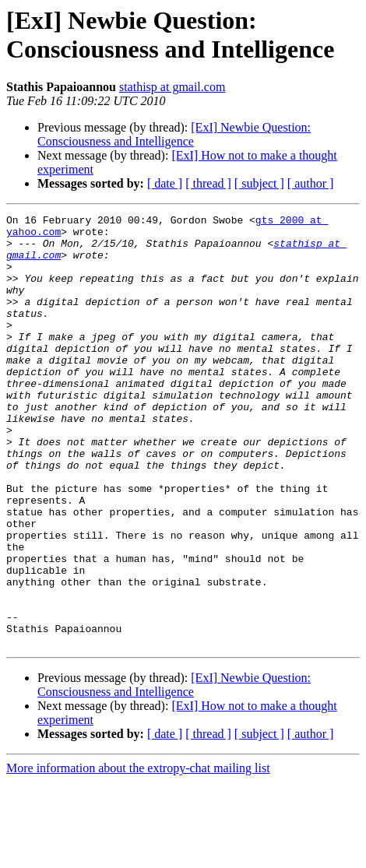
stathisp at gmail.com (172, 87)
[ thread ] (208, 183)
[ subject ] (259, 183)
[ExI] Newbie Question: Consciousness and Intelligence (174, 134)
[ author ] (311, 183)
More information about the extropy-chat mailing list (138, 854)
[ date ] (165, 183)
